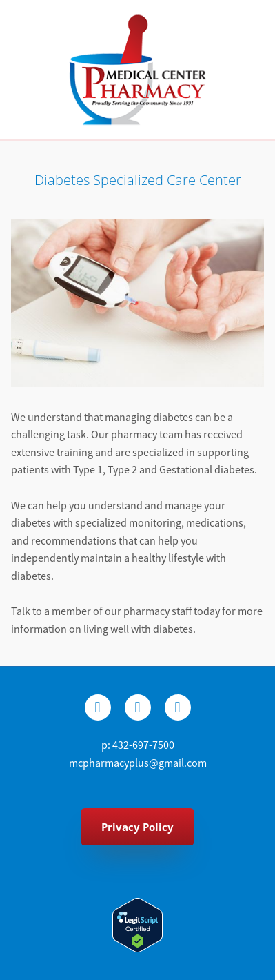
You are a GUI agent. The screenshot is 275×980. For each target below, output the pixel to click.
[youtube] (178, 707)
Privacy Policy (137, 827)
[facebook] (98, 707)
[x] (138, 707)
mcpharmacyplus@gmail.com (138, 763)
